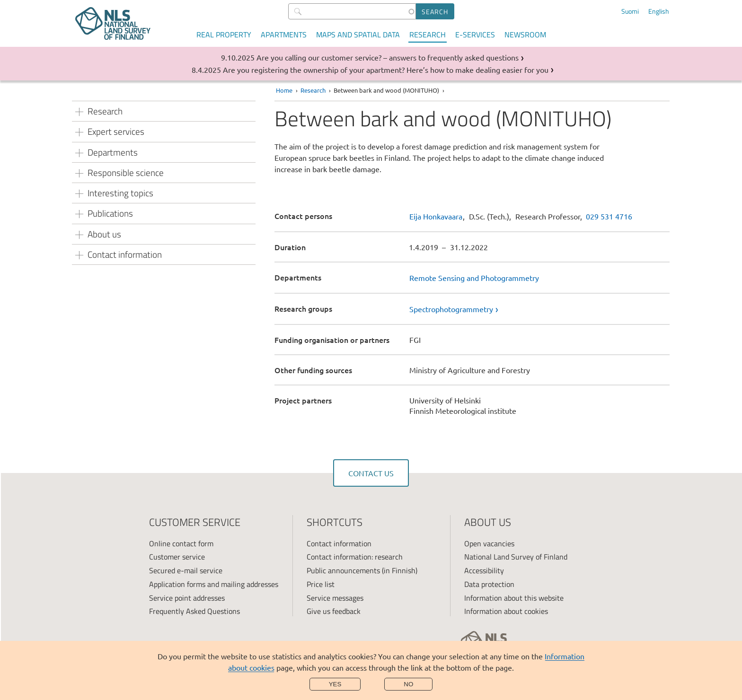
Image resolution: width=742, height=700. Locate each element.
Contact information (339, 543)
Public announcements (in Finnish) (362, 570)
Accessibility (484, 570)
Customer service (177, 557)
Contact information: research (355, 557)
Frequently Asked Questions (194, 611)
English (659, 11)
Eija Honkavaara (436, 216)
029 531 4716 (609, 216)
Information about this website (514, 598)
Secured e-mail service (186, 570)
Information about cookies (506, 611)
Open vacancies (489, 543)
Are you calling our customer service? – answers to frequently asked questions (388, 57)
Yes (335, 684)
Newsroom (525, 35)
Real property (224, 35)
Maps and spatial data (358, 35)
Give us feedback (334, 611)
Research (428, 35)
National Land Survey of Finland (516, 557)
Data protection (489, 584)
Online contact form (181, 543)
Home (284, 90)
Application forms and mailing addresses (214, 584)
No (408, 684)
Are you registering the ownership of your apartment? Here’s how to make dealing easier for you (386, 70)
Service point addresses (187, 598)
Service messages (335, 598)
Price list (321, 584)
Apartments (284, 35)
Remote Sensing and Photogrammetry (474, 278)
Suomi (630, 11)
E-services (475, 35)
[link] (539, 309)
